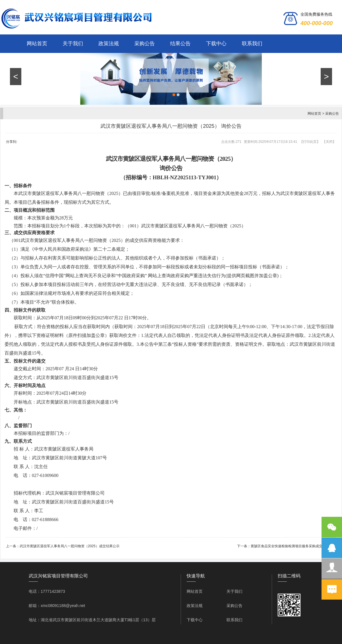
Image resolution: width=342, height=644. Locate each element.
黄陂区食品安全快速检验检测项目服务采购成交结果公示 (293, 546)
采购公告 (145, 44)
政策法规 (109, 44)
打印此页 (310, 142)
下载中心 (216, 44)
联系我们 (252, 44)
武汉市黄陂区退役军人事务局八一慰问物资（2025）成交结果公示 (70, 546)
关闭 (329, 142)
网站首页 (37, 44)
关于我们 (73, 44)
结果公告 (180, 44)
